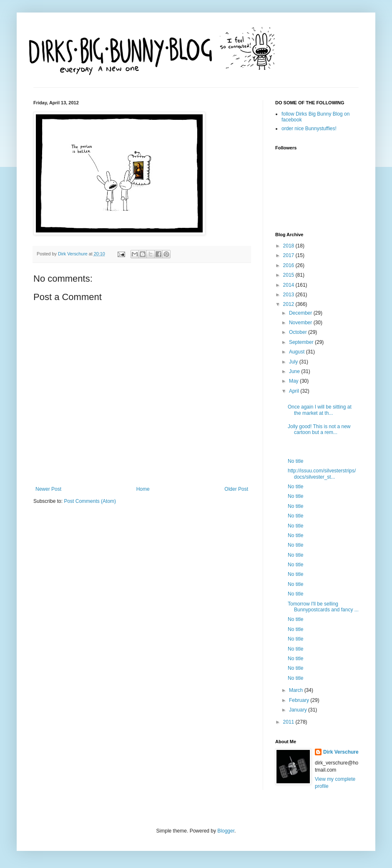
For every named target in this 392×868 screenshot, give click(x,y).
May (294, 381)
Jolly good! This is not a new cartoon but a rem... (319, 429)
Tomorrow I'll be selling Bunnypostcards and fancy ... (323, 607)
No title (295, 461)
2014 (289, 285)
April (295, 391)
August (298, 352)
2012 (289, 304)
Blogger (226, 831)
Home (143, 489)
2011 (289, 722)
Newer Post (48, 489)
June (295, 371)
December (301, 313)
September (302, 342)
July (294, 362)
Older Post (236, 489)
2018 (289, 246)
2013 (289, 295)
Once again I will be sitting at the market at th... (320, 410)
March (297, 690)
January (299, 710)
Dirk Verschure (73, 254)
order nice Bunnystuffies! (309, 129)
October (299, 332)
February (300, 700)
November (301, 323)
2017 (289, 255)
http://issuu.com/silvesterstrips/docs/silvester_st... (322, 474)
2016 (289, 265)
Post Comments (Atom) (90, 501)
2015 (289, 275)
